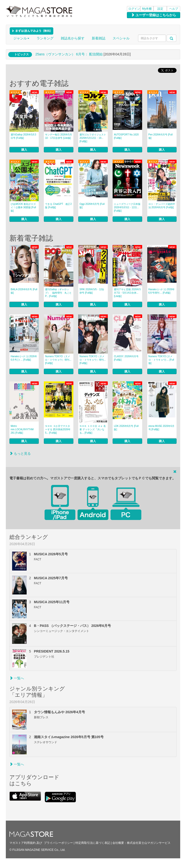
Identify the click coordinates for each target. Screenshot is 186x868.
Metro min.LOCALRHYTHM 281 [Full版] (22, 429)
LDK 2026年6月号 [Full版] (126, 428)
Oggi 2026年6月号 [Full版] (92, 206)
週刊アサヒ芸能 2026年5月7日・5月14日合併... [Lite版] (127, 293)
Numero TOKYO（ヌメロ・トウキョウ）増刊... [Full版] (58, 360)
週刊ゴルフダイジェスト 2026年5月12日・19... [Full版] (93, 138)
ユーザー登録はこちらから (154, 15)
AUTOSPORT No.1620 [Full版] (126, 136)
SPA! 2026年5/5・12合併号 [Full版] (92, 291)
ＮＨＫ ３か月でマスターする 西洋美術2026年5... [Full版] (58, 429)
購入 (24, 150)
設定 (160, 9)
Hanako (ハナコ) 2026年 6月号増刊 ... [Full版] (162, 291)
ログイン (134, 9)
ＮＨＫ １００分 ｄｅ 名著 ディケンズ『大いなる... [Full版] (93, 429)
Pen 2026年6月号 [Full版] (161, 136)
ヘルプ (174, 9)
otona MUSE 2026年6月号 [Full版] (161, 428)
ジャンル (21, 38)
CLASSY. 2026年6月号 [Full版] (126, 358)
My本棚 (147, 9)
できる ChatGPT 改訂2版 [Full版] (58, 206)
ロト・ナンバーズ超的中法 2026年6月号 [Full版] (162, 206)
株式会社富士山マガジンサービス (149, 843)
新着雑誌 (99, 38)
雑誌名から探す (73, 38)
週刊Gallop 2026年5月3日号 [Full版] (23, 136)
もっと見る (20, 453)
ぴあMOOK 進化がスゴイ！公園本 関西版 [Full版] (23, 207)
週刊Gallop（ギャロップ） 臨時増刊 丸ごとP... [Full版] (58, 293)
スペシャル (121, 38)
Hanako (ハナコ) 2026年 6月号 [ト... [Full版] (24, 358)
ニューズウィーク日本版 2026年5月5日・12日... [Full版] (127, 207)
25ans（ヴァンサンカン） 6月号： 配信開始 (69, 54)
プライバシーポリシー (58, 843)
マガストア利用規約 (23, 843)
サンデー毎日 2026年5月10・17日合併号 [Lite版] (58, 136)
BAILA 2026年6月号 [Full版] (24, 291)
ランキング (45, 38)
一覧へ (17, 678)
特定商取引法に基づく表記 (93, 843)
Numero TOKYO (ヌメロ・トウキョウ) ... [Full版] (161, 360)
